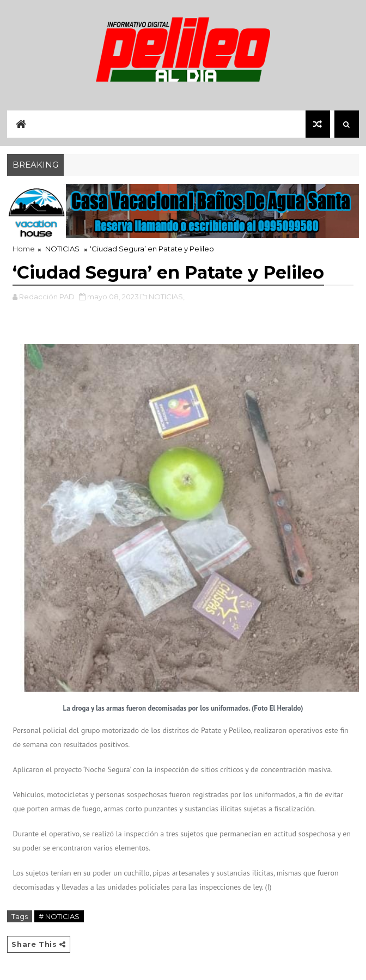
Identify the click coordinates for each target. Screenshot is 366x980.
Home (24, 249)
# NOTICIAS (59, 916)
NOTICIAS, (167, 297)
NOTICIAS (62, 249)
